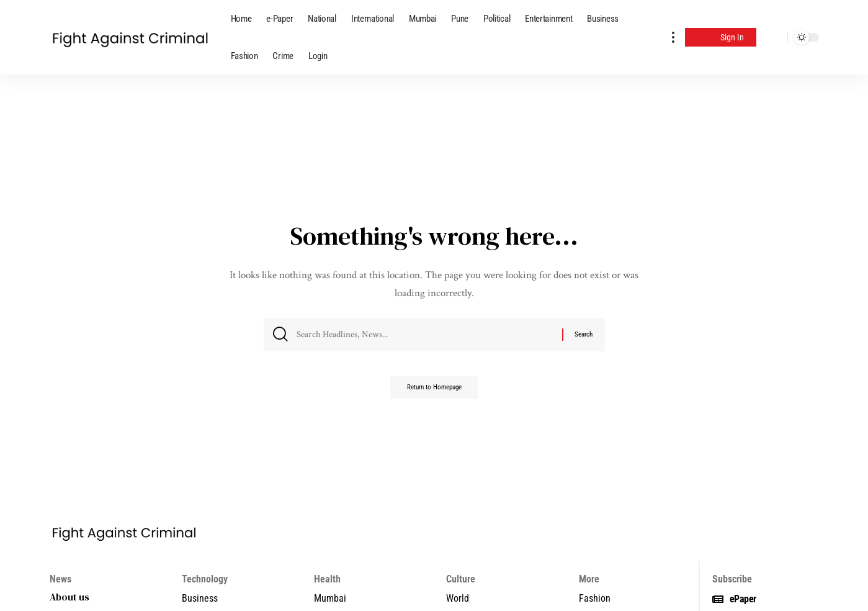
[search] (775, 37)
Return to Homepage (434, 392)
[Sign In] (721, 37)
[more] (673, 37)
